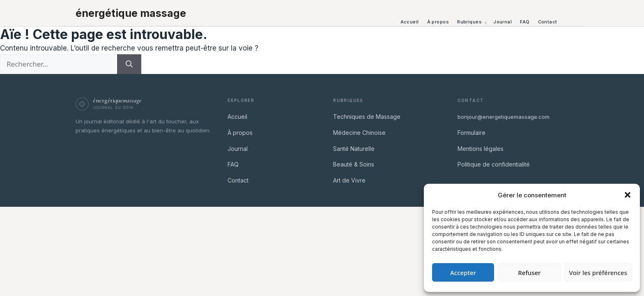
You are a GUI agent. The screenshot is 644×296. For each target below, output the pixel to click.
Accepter (463, 273)
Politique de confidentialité (494, 164)
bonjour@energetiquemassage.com (504, 117)
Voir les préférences (598, 273)
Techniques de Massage (367, 117)
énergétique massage (131, 13)
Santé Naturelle (354, 149)
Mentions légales (481, 149)
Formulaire (471, 133)
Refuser (529, 273)
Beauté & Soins (354, 164)
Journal (503, 22)
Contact (548, 22)
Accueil (410, 22)
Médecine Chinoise (359, 133)
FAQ (525, 22)
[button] (628, 195)
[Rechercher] (129, 64)
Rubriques (469, 22)
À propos (438, 22)
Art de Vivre (349, 180)
